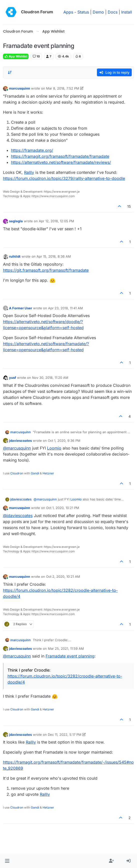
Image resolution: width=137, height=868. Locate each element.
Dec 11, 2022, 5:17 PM (65, 735)
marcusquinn (20, 88)
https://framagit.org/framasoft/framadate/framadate (60, 156)
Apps (68, 12)
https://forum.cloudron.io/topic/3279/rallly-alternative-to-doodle (64, 178)
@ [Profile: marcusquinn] (17, 448)
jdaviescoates (20, 441)
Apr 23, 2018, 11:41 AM (65, 308)
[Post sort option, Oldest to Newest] (10, 73)
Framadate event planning (70, 656)
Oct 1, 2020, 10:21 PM (63, 508)
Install (127, 12)
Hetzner (48, 473)
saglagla (16, 221)
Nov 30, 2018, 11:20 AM (50, 378)
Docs (113, 12)
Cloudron (17, 473)
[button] (7, 861)
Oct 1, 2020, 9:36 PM (64, 441)
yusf (13, 378)
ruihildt (15, 256)
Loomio (54, 448)
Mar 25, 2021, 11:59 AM (66, 648)
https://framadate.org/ (32, 150)
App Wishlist (16, 56)
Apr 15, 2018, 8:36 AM (54, 256)
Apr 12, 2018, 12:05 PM (56, 221)
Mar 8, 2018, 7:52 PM (63, 88)
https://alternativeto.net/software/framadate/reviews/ (61, 162)
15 (129, 206)
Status (83, 12)
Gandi (35, 473)
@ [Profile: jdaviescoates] (18, 516)
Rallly (29, 172)
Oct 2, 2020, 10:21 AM (63, 576)
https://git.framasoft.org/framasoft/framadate (46, 270)
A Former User (21, 308)
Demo (98, 12)
